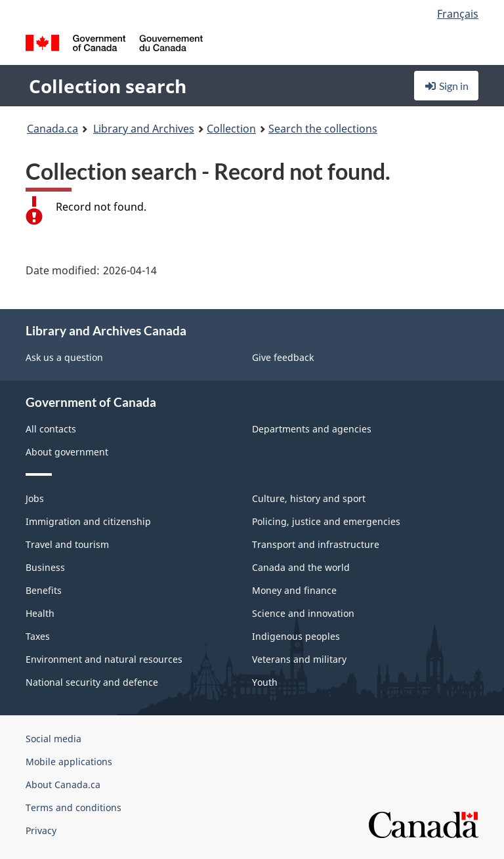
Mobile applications (69, 762)
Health (40, 613)
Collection (231, 129)
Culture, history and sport (309, 498)
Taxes (38, 636)
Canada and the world (301, 567)
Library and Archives (144, 129)
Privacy (41, 830)
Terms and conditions (73, 807)
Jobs (35, 498)
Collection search (108, 86)
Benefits (44, 590)
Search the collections (323, 129)
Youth (265, 682)
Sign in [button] (446, 86)
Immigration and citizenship (88, 521)
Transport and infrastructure (316, 544)
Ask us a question (64, 357)
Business (45, 567)
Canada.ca (52, 129)
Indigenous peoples (296, 636)
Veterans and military (299, 659)
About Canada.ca (63, 785)
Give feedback (283, 357)
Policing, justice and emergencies (326, 521)
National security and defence (92, 682)
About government (67, 452)
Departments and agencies (312, 429)
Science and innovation (303, 613)
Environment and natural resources (104, 659)
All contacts (51, 429)
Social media (53, 739)
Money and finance (294, 590)
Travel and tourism (67, 544)
